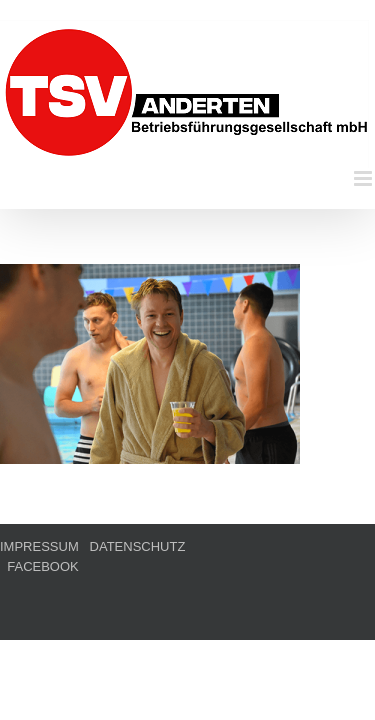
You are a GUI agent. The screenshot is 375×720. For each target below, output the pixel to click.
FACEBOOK (232, 596)
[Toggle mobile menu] (364, 178)
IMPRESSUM (39, 596)
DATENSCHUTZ (138, 596)
